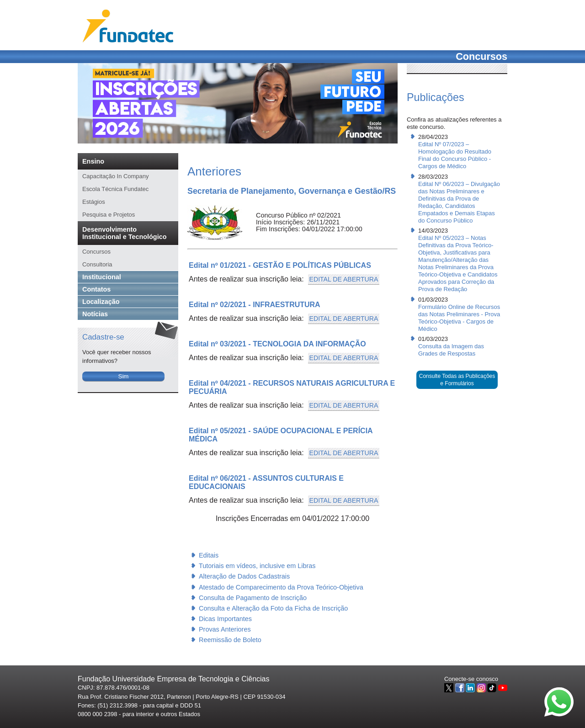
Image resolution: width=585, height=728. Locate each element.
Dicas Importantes (225, 619)
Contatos (96, 289)
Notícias (95, 314)
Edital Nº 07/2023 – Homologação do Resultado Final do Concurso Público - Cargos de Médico (455, 155)
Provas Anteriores (225, 629)
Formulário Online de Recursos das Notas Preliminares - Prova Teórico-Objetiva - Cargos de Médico (459, 318)
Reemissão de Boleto (230, 640)
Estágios (94, 202)
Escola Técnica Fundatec (115, 189)
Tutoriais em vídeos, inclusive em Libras (257, 566)
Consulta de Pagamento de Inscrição (253, 598)
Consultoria (97, 264)
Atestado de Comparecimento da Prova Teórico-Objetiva (281, 587)
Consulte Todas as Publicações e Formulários (457, 380)
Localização (101, 302)
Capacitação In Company (115, 176)
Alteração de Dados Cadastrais (244, 576)
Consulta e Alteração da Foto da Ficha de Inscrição (273, 608)
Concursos (96, 252)
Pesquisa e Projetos (109, 215)
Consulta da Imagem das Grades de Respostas (451, 350)
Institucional (102, 277)
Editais (209, 555)
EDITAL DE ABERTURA (344, 279)
